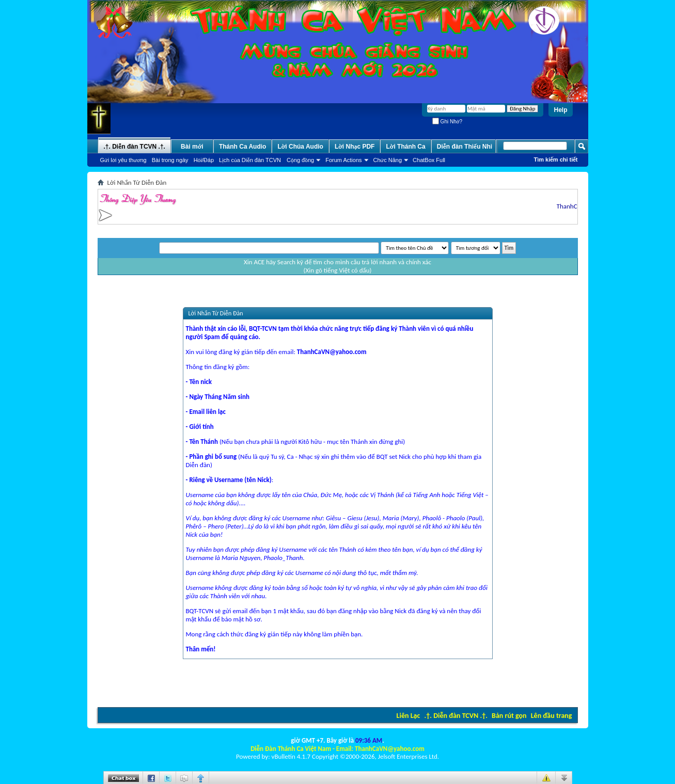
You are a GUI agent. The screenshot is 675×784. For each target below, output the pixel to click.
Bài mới (192, 147)
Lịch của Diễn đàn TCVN (250, 160)
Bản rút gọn (509, 716)
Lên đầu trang (552, 716)
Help (560, 110)
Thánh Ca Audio (243, 147)
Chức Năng (388, 160)
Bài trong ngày (170, 160)
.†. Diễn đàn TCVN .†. (456, 716)
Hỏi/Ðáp (204, 160)
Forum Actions (343, 160)
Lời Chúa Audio (300, 147)
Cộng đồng (300, 160)
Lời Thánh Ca (405, 147)
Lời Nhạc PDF (355, 147)
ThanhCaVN (574, 206)
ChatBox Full (429, 160)
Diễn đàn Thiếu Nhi (465, 147)
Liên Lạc (409, 716)
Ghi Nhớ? (447, 122)
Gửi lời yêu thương (123, 160)
